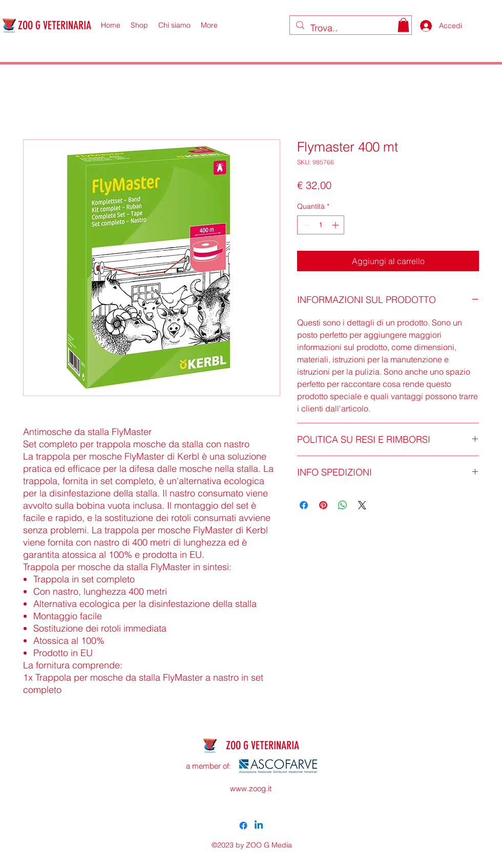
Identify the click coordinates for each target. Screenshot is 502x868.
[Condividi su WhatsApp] (343, 505)
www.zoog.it (251, 788)
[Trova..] (350, 28)
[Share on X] (362, 505)
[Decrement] (305, 225)
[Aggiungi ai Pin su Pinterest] (323, 505)
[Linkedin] (259, 826)
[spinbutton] (321, 225)
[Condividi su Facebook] (304, 505)
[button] (403, 25)
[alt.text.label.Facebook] (243, 826)
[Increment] (336, 225)
